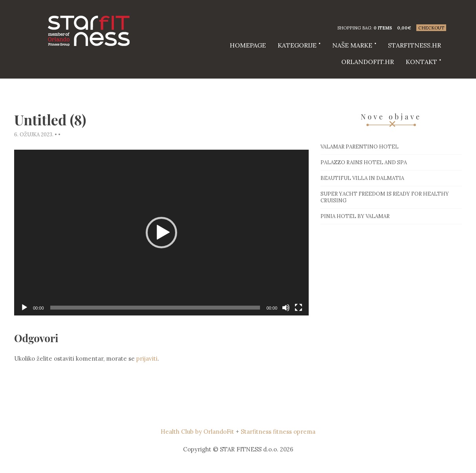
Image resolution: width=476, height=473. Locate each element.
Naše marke (352, 45)
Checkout (431, 28)
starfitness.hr (415, 45)
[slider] (155, 308)
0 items (383, 28)
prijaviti (147, 358)
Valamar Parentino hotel (360, 147)
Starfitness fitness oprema (278, 432)
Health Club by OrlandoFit (197, 432)
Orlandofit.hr (368, 62)
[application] (161, 233)
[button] (161, 233)
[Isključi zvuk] (286, 308)
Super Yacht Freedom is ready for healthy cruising (385, 197)
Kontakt (421, 62)
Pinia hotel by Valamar (355, 216)
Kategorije (297, 45)
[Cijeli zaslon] (298, 308)
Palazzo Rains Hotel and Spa (364, 162)
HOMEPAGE (248, 45)
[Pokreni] (24, 308)
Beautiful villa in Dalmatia (362, 178)
